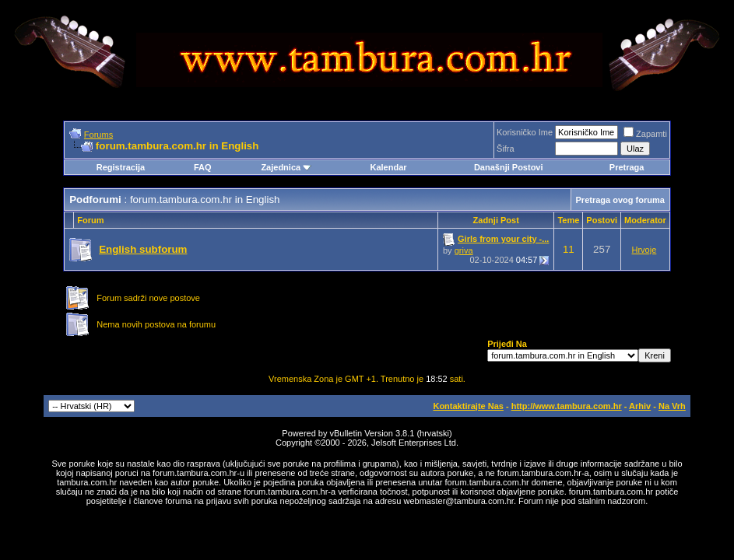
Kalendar (388, 167)
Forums (98, 135)
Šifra (506, 149)
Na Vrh (672, 406)
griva (464, 250)
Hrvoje (644, 250)
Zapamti (645, 134)
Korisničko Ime (525, 132)
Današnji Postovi (509, 167)
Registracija (121, 167)
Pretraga (627, 167)
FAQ (203, 167)
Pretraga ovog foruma (620, 200)
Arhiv (640, 406)
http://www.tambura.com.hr (567, 406)
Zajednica (286, 167)
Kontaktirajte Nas (468, 406)
